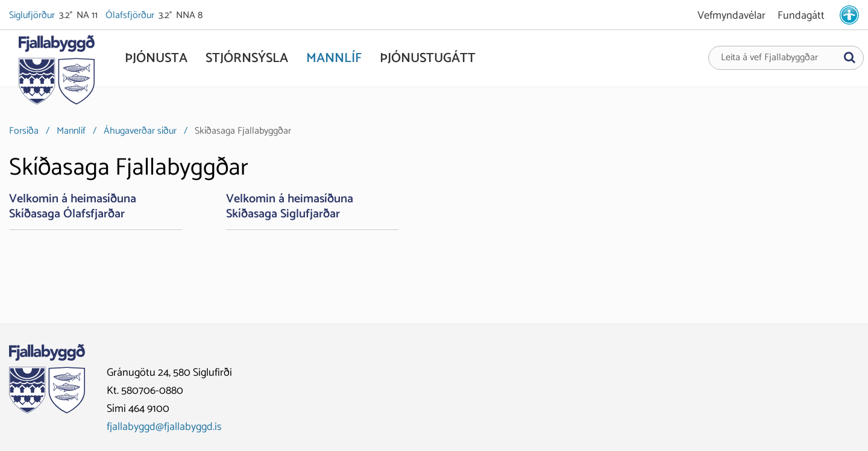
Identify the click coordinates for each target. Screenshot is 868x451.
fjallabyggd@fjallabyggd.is (164, 427)
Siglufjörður (33, 16)
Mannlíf (71, 131)
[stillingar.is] (849, 15)
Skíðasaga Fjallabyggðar (243, 131)
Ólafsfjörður (131, 16)
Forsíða (24, 131)
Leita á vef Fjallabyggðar (769, 58)
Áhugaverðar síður (140, 131)
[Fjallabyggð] (56, 73)
